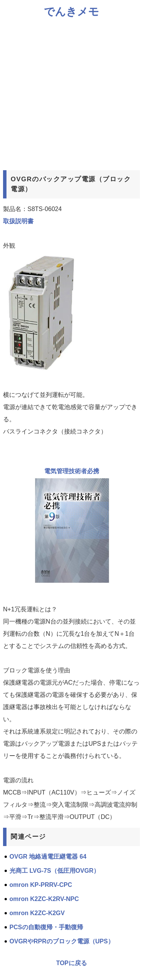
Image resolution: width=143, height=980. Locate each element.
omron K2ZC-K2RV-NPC (44, 899)
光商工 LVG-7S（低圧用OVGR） (55, 871)
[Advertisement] (71, 94)
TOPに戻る (71, 963)
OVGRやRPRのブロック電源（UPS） (62, 941)
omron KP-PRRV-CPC (41, 885)
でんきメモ (71, 12)
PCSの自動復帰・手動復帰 (46, 927)
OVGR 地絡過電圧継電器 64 (48, 857)
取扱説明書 (18, 221)
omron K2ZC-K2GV (37, 913)
